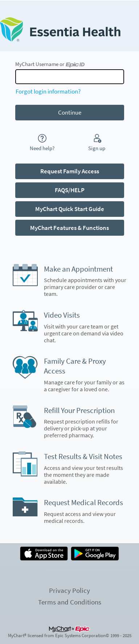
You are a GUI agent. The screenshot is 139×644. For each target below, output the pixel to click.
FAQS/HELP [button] (70, 190)
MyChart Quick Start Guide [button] (70, 209)
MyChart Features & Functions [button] (69, 228)
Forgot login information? (48, 91)
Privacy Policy (69, 590)
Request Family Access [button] (70, 171)
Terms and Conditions (70, 602)
